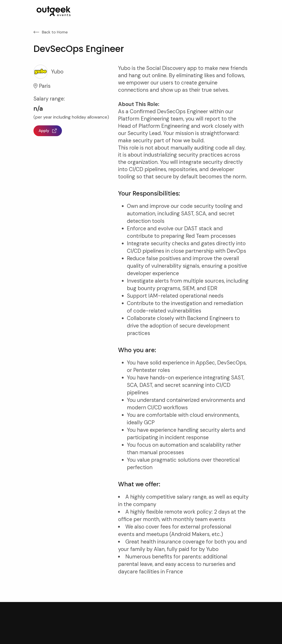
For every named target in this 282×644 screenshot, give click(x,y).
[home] (54, 11)
